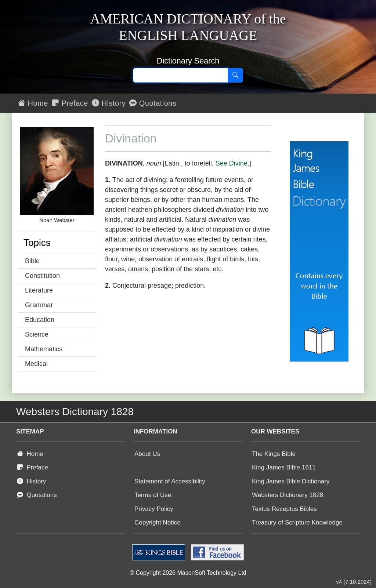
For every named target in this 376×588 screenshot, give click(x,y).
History (109, 103)
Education (40, 320)
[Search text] (180, 75)
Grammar (39, 305)
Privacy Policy (154, 509)
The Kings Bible (274, 454)
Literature (39, 290)
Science (37, 334)
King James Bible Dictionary (291, 481)
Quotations (153, 103)
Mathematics (44, 349)
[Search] (235, 75)
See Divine (232, 163)
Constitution (42, 276)
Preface (70, 103)
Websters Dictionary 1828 (288, 495)
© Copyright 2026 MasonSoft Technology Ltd (188, 573)
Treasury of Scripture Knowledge (297, 522)
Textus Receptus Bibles (284, 509)
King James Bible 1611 (284, 467)
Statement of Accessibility (170, 481)
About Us (147, 454)
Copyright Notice (158, 522)
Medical (36, 364)
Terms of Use (153, 495)
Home (33, 103)
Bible (32, 261)
